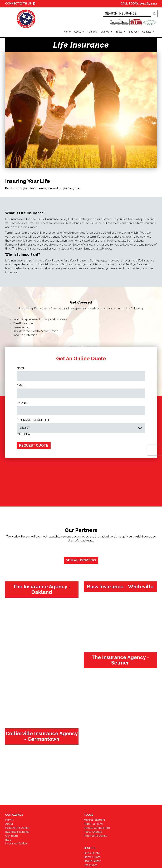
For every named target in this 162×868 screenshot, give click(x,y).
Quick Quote (92, 853)
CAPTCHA (23, 434)
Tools (121, 32)
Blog (8, 840)
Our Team (11, 836)
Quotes (107, 32)
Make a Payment (94, 820)
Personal (92, 32)
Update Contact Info (97, 828)
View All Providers (81, 560)
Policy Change (93, 832)
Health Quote (92, 861)
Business (134, 32)
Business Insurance (17, 832)
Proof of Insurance (95, 836)
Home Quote (92, 857)
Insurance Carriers (16, 844)
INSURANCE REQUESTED (33, 420)
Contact (148, 32)
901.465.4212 (148, 4)
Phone (22, 403)
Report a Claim (93, 824)
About (79, 32)
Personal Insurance (17, 828)
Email (21, 385)
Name (21, 368)
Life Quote (90, 865)
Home (67, 32)
